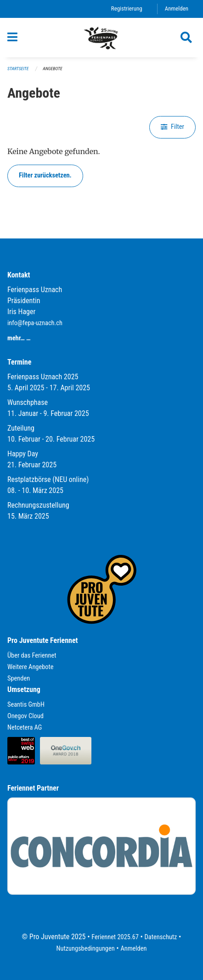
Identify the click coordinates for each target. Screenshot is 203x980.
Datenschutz (161, 937)
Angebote (52, 69)
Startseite (18, 69)
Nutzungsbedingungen (86, 949)
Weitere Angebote (31, 667)
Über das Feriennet (32, 656)
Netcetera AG (25, 728)
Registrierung (127, 8)
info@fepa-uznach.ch (35, 323)
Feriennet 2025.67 (115, 937)
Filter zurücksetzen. (45, 175)
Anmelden (177, 8)
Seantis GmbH (26, 705)
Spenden (19, 678)
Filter (172, 127)
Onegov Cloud (25, 716)
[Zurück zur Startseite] (101, 38)
